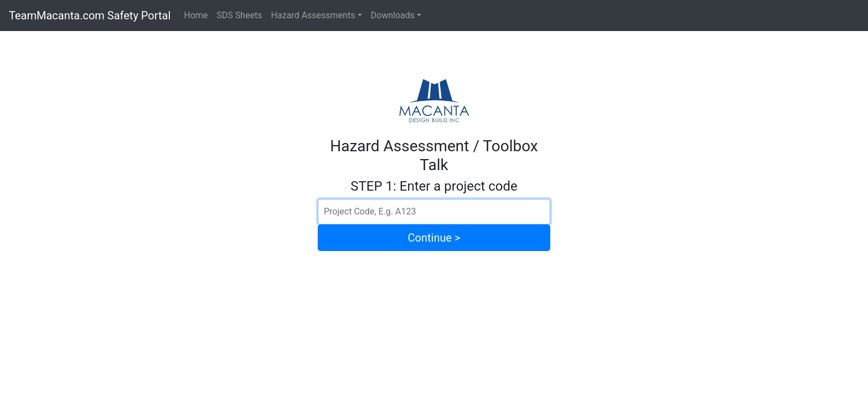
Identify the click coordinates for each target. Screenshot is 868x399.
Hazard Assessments (313, 15)
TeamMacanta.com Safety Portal (90, 16)
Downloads (393, 15)
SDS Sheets (239, 15)
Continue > (434, 238)
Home (196, 15)
